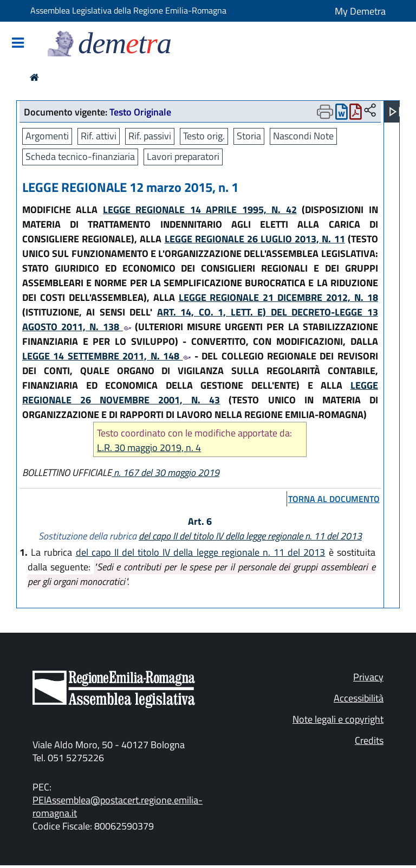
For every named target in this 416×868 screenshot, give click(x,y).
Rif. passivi (150, 136)
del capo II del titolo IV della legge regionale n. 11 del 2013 (250, 536)
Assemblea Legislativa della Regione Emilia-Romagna (128, 10)
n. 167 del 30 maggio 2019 (165, 472)
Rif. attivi (99, 136)
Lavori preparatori (183, 156)
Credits (369, 740)
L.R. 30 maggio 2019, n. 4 (149, 448)
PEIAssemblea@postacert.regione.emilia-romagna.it (118, 806)
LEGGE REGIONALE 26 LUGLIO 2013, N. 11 (255, 239)
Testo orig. (204, 136)
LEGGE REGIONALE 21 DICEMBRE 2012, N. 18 (278, 297)
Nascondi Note (303, 136)
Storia (249, 136)
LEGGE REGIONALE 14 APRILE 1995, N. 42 (200, 210)
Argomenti (47, 136)
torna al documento (334, 499)
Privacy (368, 677)
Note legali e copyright (338, 719)
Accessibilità (359, 698)
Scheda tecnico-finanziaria (80, 156)
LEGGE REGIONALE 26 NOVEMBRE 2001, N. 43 (200, 393)
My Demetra (360, 11)
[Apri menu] (395, 112)
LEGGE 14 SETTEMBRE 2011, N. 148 (106, 356)
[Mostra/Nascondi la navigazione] (18, 44)
